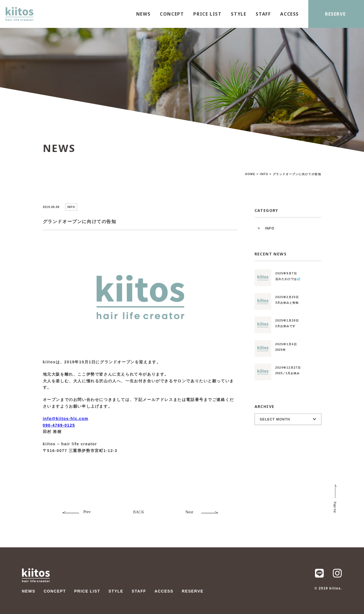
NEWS (143, 14)
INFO (270, 228)
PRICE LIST (207, 14)
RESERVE (335, 14)
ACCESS (290, 14)
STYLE (239, 14)
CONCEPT (172, 14)
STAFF (263, 14)
